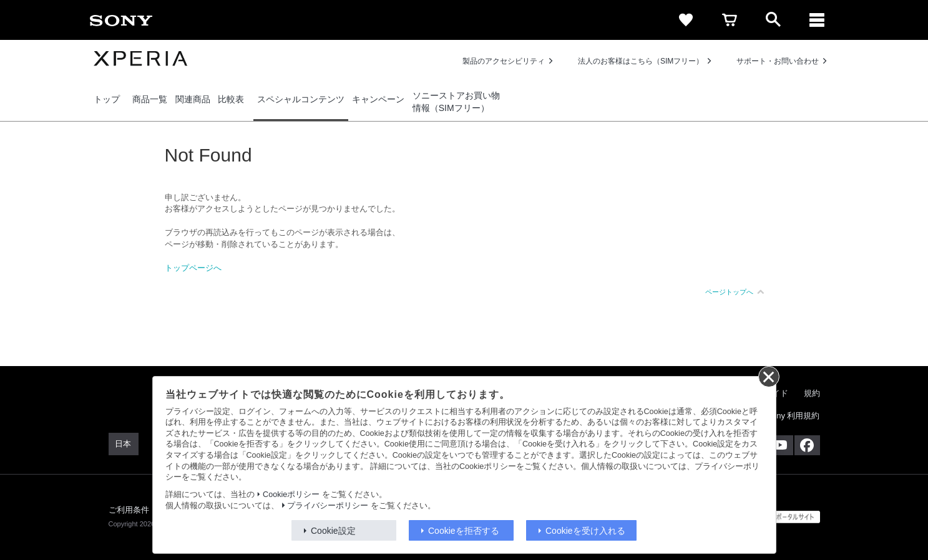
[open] (773, 20)
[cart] (730, 20)
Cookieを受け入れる (585, 531)
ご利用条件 (129, 510)
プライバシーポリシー (328, 506)
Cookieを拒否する (464, 531)
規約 (812, 393)
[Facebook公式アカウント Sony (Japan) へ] (807, 445)
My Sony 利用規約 (786, 416)
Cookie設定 (333, 531)
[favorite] (686, 20)
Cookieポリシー (291, 495)
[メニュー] (817, 20)
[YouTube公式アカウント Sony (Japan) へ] (780, 445)
